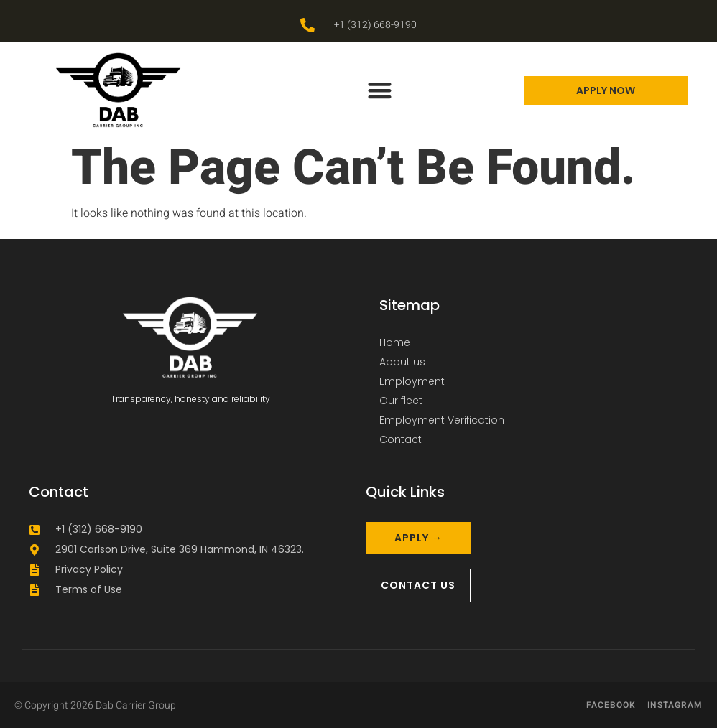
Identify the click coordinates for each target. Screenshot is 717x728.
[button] (380, 90)
